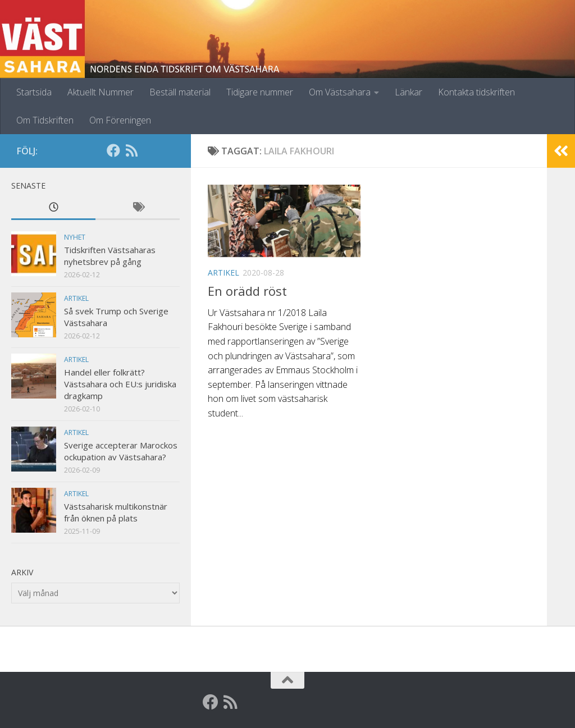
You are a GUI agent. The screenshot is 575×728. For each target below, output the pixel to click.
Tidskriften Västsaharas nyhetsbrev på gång (110, 256)
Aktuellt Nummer (101, 92)
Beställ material (180, 92)
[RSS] (131, 150)
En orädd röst (247, 291)
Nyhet (75, 237)
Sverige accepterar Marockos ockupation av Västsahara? (121, 451)
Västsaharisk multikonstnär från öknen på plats (116, 512)
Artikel (223, 273)
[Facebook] (113, 150)
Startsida (34, 92)
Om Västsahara (340, 92)
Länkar (409, 92)
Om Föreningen (120, 120)
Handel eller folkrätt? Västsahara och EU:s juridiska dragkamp (120, 384)
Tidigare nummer (260, 92)
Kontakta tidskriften (476, 92)
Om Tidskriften (45, 120)
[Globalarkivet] (149, 150)
